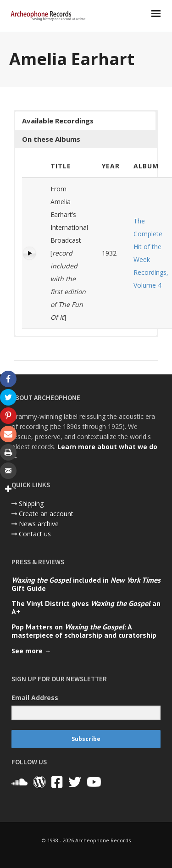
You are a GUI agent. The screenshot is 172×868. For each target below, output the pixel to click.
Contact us (35, 534)
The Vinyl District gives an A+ (86, 607)
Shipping (31, 504)
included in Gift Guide (86, 584)
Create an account (46, 514)
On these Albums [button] (51, 139)
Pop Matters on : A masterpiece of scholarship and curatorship (84, 631)
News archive (39, 524)
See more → (31, 651)
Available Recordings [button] (58, 121)
